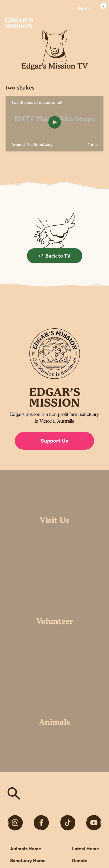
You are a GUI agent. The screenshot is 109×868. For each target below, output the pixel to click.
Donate (80, 861)
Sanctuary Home (28, 861)
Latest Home (85, 849)
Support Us (54, 441)
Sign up (97, 313)
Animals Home (26, 849)
